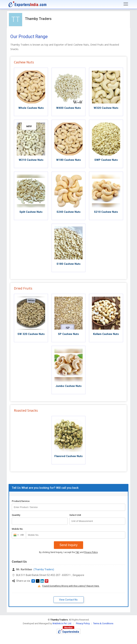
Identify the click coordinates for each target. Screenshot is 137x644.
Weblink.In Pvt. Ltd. (62, 623)
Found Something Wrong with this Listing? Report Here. (71, 586)
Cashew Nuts (24, 62)
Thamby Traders (38, 19)
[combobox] (18, 535)
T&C (77, 552)
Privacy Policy (91, 552)
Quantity (16, 515)
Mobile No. (18, 529)
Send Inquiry (68, 545)
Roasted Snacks (26, 410)
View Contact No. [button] (69, 600)
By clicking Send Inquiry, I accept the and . (69, 552)
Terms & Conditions (103, 623)
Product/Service (21, 501)
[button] (33, 581)
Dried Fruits (23, 288)
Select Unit (75, 515)
